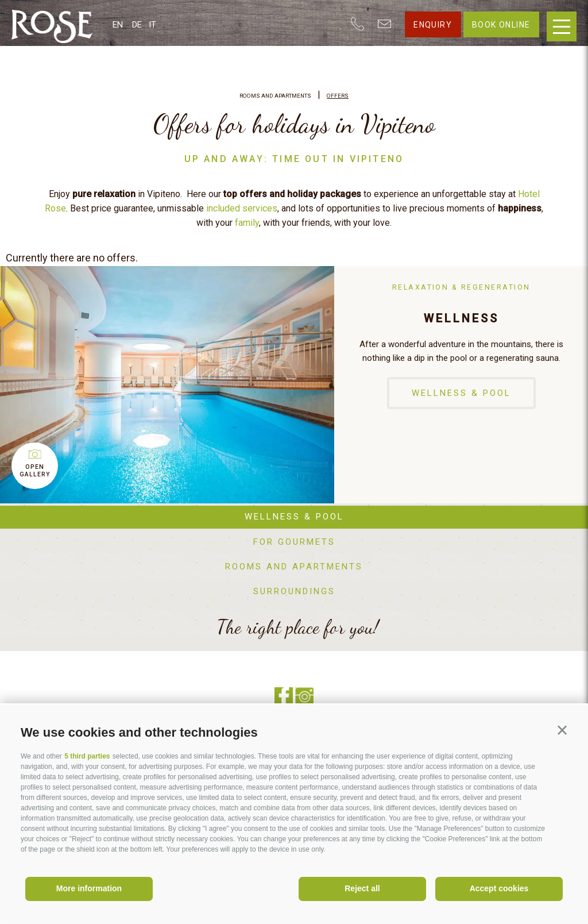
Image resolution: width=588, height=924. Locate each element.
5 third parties (87, 756)
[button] (562, 730)
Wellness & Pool (461, 393)
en (118, 25)
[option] (294, 385)
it (152, 25)
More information (89, 888)
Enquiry (433, 25)
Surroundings (294, 591)
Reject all (362, 888)
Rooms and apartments (294, 567)
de (137, 25)
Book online (501, 25)
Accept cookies (499, 888)
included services (242, 208)
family (247, 223)
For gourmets (294, 542)
